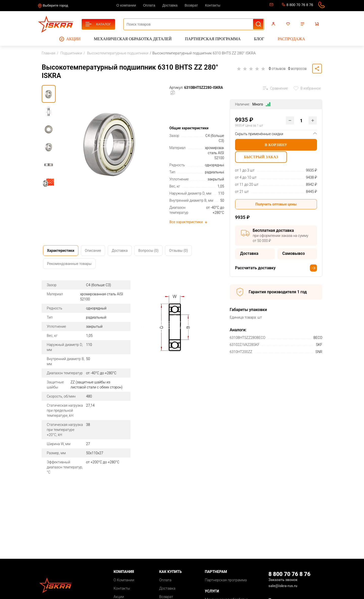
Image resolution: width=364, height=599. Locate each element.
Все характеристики (189, 222)
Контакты (213, 5)
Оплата (149, 5)
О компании (126, 5)
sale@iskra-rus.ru (271, 6)
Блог (259, 39)
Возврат (191, 5)
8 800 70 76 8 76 (300, 5)
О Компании (124, 580)
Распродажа (291, 39)
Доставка (170, 5)
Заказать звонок (283, 580)
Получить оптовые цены (276, 206)
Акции (70, 39)
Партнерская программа (213, 39)
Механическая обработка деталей (133, 39)
